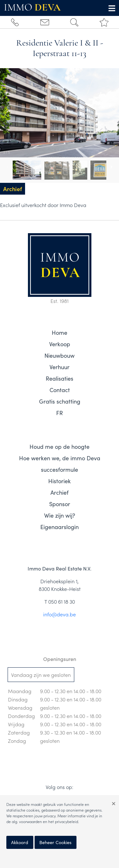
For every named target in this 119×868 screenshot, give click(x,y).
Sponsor (60, 504)
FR (60, 413)
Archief (60, 492)
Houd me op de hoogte (60, 446)
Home (60, 332)
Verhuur (60, 367)
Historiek (60, 481)
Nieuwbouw (60, 355)
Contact (60, 390)
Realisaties (60, 378)
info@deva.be (60, 614)
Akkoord (20, 842)
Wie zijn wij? (60, 515)
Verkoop (60, 344)
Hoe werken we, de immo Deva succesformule (60, 464)
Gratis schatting (60, 401)
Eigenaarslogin (60, 527)
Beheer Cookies (55, 842)
